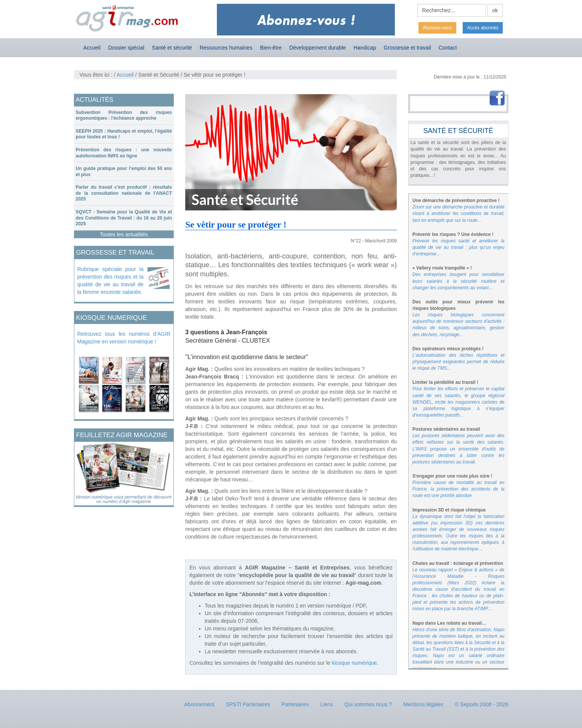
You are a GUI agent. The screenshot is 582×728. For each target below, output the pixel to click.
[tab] (124, 116)
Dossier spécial (126, 48)
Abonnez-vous (437, 28)
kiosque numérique (354, 663)
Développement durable (318, 48)
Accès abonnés (483, 28)
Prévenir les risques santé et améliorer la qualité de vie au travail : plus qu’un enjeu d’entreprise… (459, 247)
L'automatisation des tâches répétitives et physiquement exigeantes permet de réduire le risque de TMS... (459, 362)
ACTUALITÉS (95, 100)
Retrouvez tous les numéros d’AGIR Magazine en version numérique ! (124, 338)
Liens (326, 704)
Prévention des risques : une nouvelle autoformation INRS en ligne (124, 153)
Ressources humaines (226, 48)
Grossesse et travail (407, 48)
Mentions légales (423, 704)
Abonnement (199, 704)
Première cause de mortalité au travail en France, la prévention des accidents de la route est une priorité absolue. (459, 489)
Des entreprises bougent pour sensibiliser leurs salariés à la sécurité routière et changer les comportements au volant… (459, 281)
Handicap (365, 48)
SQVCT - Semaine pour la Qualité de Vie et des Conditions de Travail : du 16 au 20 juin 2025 (124, 218)
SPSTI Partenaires (248, 704)
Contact (448, 48)
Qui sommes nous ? (368, 704)
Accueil (92, 48)
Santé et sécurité (172, 48)
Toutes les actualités (124, 234)
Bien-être (271, 48)
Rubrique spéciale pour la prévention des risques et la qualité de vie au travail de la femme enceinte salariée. (111, 281)
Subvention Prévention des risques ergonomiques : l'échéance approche (124, 115)
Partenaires (295, 704)
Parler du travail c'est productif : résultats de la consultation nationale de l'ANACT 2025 (124, 193)
